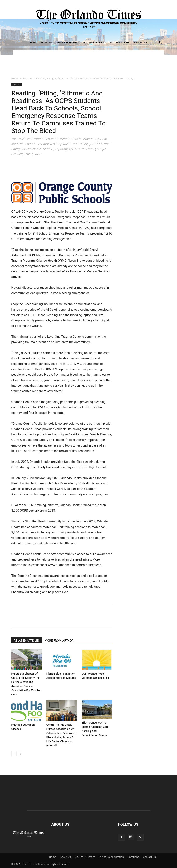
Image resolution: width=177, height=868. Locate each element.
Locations (122, 42)
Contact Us (140, 42)
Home (33, 42)
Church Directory (67, 42)
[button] (161, 43)
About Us (46, 42)
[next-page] (21, 754)
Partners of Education (97, 42)
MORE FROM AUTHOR (59, 641)
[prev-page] (14, 754)
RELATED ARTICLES (27, 641)
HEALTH (27, 78)
